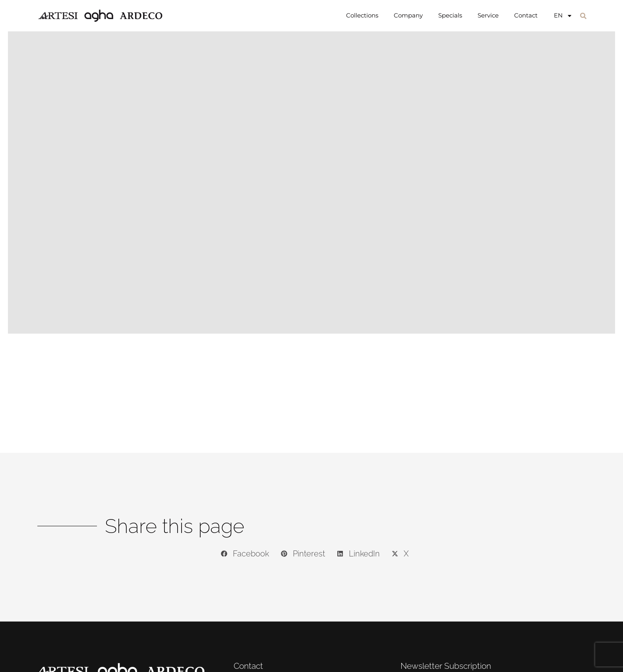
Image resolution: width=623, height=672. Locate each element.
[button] (583, 16)
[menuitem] (563, 15)
